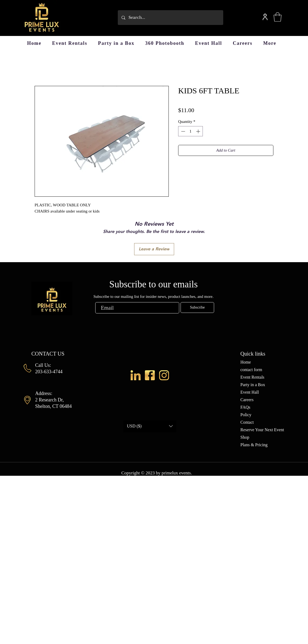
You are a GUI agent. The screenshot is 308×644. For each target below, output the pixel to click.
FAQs (245, 407)
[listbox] (150, 426)
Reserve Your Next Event (262, 430)
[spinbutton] (191, 131)
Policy (246, 415)
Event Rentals (252, 377)
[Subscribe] (197, 308)
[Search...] (170, 18)
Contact (247, 422)
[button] (278, 17)
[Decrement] (183, 131)
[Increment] (199, 131)
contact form (251, 370)
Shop (245, 437)
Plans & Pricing (254, 445)
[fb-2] (150, 375)
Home (246, 362)
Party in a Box (253, 385)
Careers (247, 400)
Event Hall (250, 392)
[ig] (164, 375)
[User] (265, 17)
